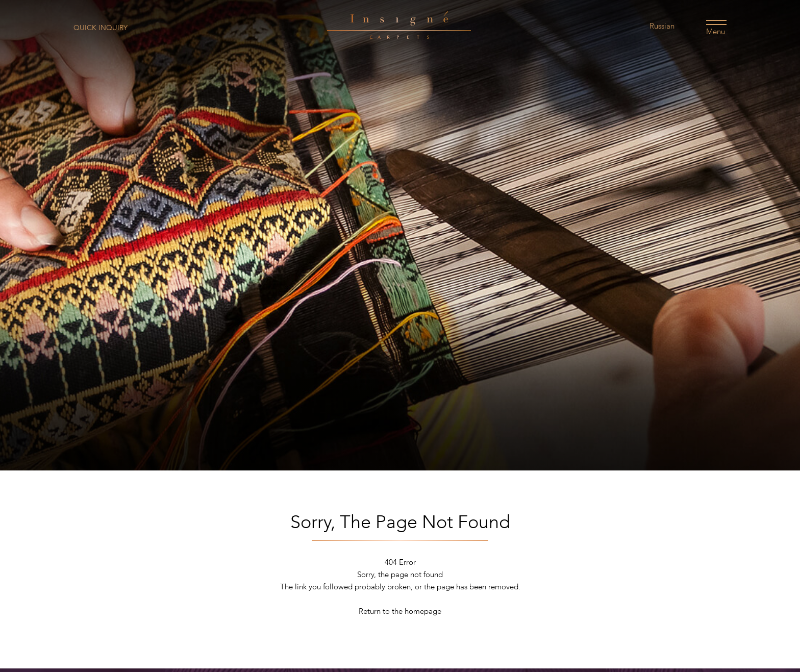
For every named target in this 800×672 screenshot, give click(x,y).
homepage (423, 611)
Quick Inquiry (101, 28)
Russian (662, 26)
